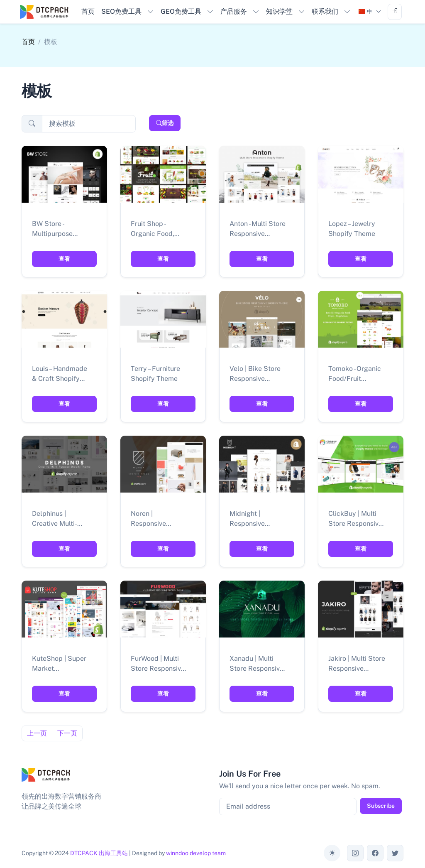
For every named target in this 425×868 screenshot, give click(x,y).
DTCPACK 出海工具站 (99, 853)
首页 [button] (88, 11)
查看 (64, 259)
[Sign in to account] (395, 12)
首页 (28, 42)
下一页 (67, 733)
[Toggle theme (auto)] (332, 853)
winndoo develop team (196, 853)
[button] (128, 12)
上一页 (37, 733)
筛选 (165, 123)
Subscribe (381, 806)
